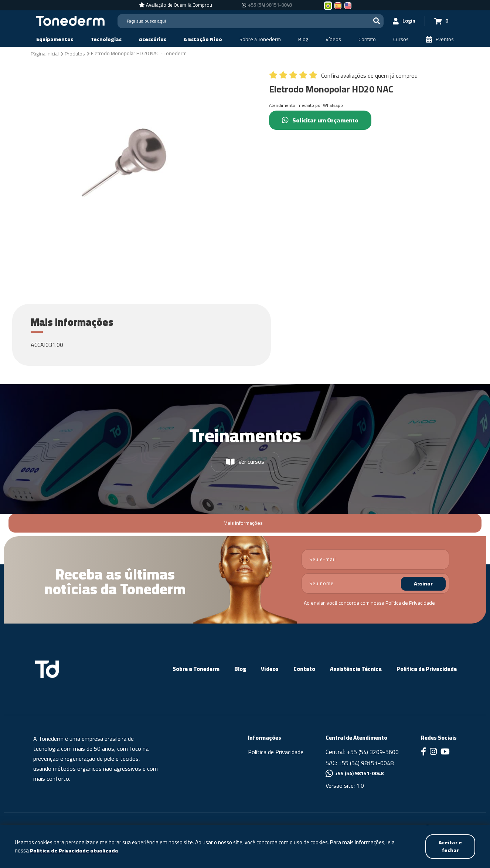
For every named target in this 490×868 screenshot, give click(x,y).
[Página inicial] (45, 53)
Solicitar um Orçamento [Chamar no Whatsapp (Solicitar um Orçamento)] (320, 120)
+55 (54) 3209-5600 (373, 752)
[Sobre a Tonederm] (260, 39)
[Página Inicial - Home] (70, 20)
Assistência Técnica (356, 669)
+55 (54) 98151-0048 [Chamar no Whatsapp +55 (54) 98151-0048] (270, 5)
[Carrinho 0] (441, 21)
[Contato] (367, 39)
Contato (304, 669)
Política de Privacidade (410, 603)
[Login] (404, 21)
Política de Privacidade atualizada (74, 851)
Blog (240, 669)
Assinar (423, 584)
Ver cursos (245, 462)
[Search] (251, 21)
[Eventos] (440, 39)
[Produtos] (75, 53)
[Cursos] (401, 39)
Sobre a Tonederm (196, 669)
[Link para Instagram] (433, 752)
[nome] (375, 583)
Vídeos (270, 669)
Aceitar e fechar (450, 846)
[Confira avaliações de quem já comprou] (343, 77)
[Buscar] (377, 21)
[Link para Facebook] (423, 752)
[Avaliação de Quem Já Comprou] (176, 5)
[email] (375, 559)
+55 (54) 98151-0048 (366, 763)
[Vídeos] (333, 39)
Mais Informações (243, 523)
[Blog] (303, 39)
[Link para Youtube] (445, 752)
